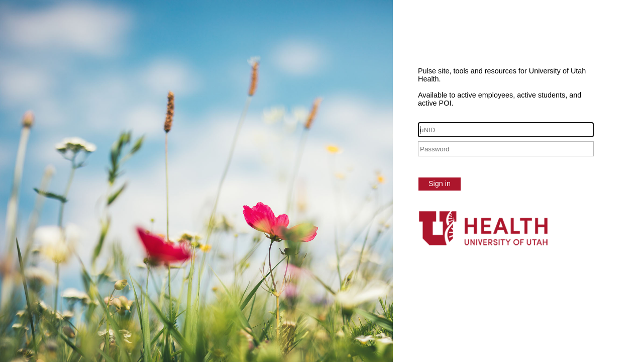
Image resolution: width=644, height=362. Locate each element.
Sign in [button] (440, 184)
